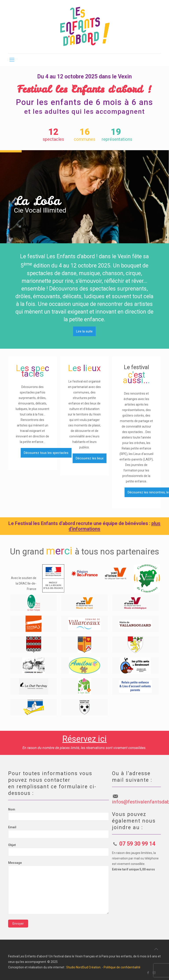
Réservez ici (84, 739)
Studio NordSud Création (83, 967)
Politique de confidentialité (122, 967)
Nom (59, 814)
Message (59, 888)
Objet (59, 850)
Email (59, 832)
